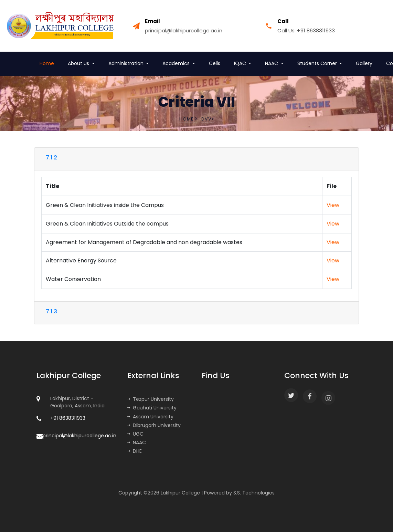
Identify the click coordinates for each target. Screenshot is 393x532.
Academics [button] (177, 63)
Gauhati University (152, 408)
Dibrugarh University (154, 425)
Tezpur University (151, 399)
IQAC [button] (241, 63)
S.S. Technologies (254, 493)
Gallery (364, 63)
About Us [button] (79, 63)
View (333, 205)
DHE (135, 451)
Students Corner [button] (318, 63)
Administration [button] (127, 63)
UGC (135, 434)
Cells (215, 63)
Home (47, 63)
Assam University (150, 417)
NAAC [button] (272, 63)
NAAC (137, 442)
